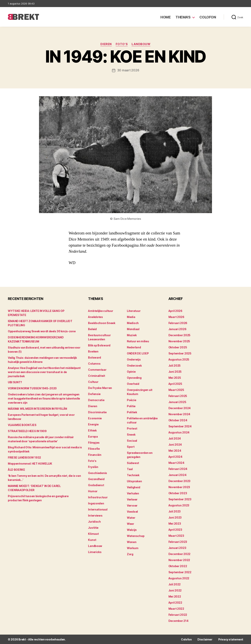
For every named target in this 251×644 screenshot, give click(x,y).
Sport (131, 446)
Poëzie (131, 400)
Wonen (132, 542)
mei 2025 (175, 377)
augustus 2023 (179, 505)
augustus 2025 (179, 359)
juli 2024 (175, 438)
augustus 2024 (179, 432)
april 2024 (175, 456)
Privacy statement (231, 639)
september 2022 (180, 572)
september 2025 (180, 353)
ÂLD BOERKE (16, 469)
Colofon (208, 17)
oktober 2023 (178, 493)
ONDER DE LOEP (138, 353)
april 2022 (175, 602)
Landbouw (141, 44)
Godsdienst (96, 485)
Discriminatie (97, 412)
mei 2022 (175, 596)
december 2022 (180, 554)
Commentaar (97, 369)
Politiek (132, 412)
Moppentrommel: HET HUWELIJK (30, 463)
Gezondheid (96, 479)
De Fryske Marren (100, 388)
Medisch (133, 323)
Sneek (131, 434)
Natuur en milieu (138, 341)
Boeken (93, 351)
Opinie (131, 371)
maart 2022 (176, 608)
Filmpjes (94, 442)
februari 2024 (178, 469)
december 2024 (180, 408)
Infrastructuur (98, 497)
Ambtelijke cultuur (100, 311)
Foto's (122, 44)
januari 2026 (177, 329)
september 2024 (180, 426)
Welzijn (132, 530)
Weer (131, 524)
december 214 (178, 621)
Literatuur (134, 311)
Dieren (106, 44)
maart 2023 (176, 535)
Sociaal (132, 440)
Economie (95, 418)
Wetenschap (136, 536)
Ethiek (92, 430)
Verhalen (133, 493)
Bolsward (95, 357)
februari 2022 (178, 614)
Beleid (92, 329)
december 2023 (180, 481)
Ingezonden (96, 503)
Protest (132, 428)
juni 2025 (175, 371)
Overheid (133, 384)
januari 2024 (177, 475)
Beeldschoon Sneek (102, 323)
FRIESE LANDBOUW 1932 (24, 457)
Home (166, 17)
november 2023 (179, 487)
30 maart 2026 (128, 70)
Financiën (95, 455)
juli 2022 (175, 584)
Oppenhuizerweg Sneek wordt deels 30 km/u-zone (42, 331)
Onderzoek (134, 365)
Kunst (92, 540)
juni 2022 (175, 590)
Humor (93, 491)
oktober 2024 (178, 420)
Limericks (95, 552)
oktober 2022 (178, 566)
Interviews (95, 515)
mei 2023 (175, 523)
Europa (93, 436)
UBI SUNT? (15, 382)
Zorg (130, 554)
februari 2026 (178, 323)
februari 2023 (178, 542)
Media (131, 317)
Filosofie (94, 448)
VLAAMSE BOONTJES (22, 425)
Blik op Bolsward (99, 345)
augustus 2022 (179, 578)
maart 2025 (176, 390)
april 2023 (175, 529)
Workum (133, 548)
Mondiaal (133, 329)
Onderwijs (134, 359)
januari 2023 (177, 548)
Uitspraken (134, 481)
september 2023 (180, 499)
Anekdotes (95, 317)
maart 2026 (176, 317)
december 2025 (180, 335)
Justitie (93, 527)
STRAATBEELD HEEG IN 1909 (27, 431)
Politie (131, 406)
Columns (94, 363)
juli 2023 (175, 511)
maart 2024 (176, 463)
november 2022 (179, 560)
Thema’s (183, 17)
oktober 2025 (178, 347)
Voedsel (132, 511)
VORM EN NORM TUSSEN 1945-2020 (32, 388)
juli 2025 (175, 365)
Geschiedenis (98, 473)
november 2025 (179, 341)
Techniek (133, 475)
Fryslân (93, 467)
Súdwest (133, 463)
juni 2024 (175, 444)
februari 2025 (178, 396)
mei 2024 (175, 450)
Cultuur (93, 382)
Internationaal (98, 509)
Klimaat (93, 534)
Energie (93, 424)
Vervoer (132, 505)
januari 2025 (177, 402)
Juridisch (94, 521)
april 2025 (175, 384)
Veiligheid (133, 487)
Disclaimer (205, 639)
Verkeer (132, 499)
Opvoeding (134, 377)
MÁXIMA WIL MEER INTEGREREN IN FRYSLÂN (37, 408)
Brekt (22, 639)
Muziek (132, 335)
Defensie (94, 394)
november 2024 (179, 414)
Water (131, 517)
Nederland (134, 347)
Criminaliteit (97, 376)
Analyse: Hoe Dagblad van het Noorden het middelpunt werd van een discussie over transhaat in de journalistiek (44, 372)
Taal (130, 469)
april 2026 (175, 311)
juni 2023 (175, 517)
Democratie (96, 400)
